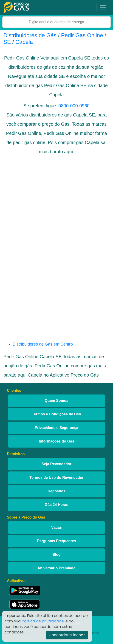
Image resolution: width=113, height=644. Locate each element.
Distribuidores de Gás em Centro (43, 344)
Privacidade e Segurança (56, 428)
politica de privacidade (43, 621)
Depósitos (56, 491)
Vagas (56, 527)
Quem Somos (56, 401)
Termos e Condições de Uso (56, 414)
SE (7, 42)
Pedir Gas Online (82, 35)
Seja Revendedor (56, 464)
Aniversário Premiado (56, 568)
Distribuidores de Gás (31, 35)
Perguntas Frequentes (57, 541)
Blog (56, 555)
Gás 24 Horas (56, 505)
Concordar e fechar (67, 635)
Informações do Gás (56, 441)
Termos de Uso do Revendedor (56, 478)
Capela (24, 42)
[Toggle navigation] (103, 7)
